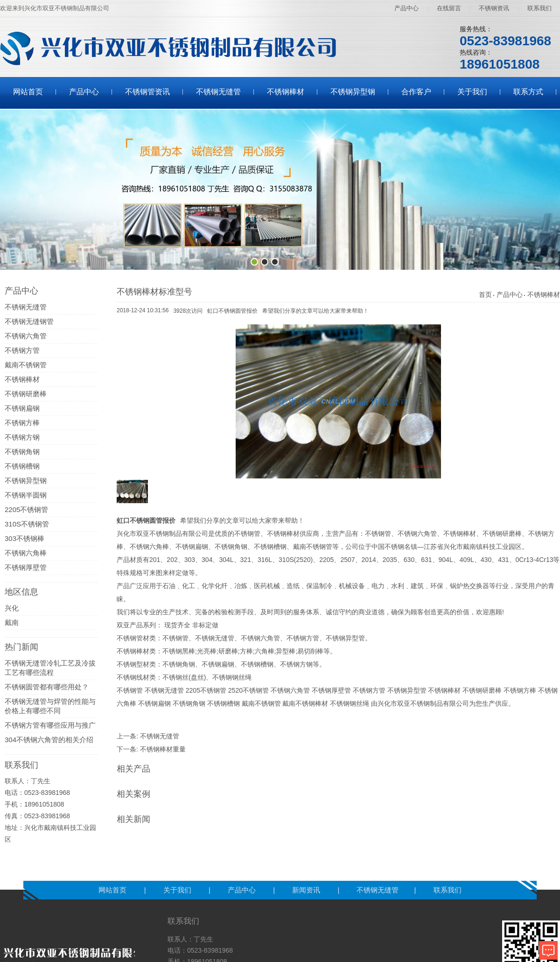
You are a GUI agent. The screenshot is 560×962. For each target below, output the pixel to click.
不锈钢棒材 (286, 92)
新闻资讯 (307, 890)
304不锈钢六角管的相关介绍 (49, 740)
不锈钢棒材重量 (163, 749)
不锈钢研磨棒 (26, 394)
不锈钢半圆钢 (26, 495)
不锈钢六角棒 (26, 553)
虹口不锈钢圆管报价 (232, 311)
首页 (485, 295)
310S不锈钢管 (27, 524)
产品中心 (406, 8)
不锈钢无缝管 (218, 92)
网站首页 (28, 92)
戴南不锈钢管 (26, 365)
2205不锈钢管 (26, 509)
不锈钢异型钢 (353, 92)
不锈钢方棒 (22, 423)
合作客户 (416, 92)
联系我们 (539, 8)
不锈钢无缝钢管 (29, 321)
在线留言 (449, 8)
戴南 (12, 622)
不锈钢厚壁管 (26, 567)
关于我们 (472, 92)
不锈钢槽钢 (22, 466)
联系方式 (528, 92)
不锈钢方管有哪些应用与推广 (50, 725)
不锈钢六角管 (26, 336)
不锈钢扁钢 (22, 408)
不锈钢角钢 (22, 452)
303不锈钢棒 (24, 538)
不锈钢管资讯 (147, 92)
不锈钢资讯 (494, 8)
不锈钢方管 (22, 350)
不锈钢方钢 (22, 437)
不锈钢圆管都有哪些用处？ (47, 687)
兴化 (12, 608)
